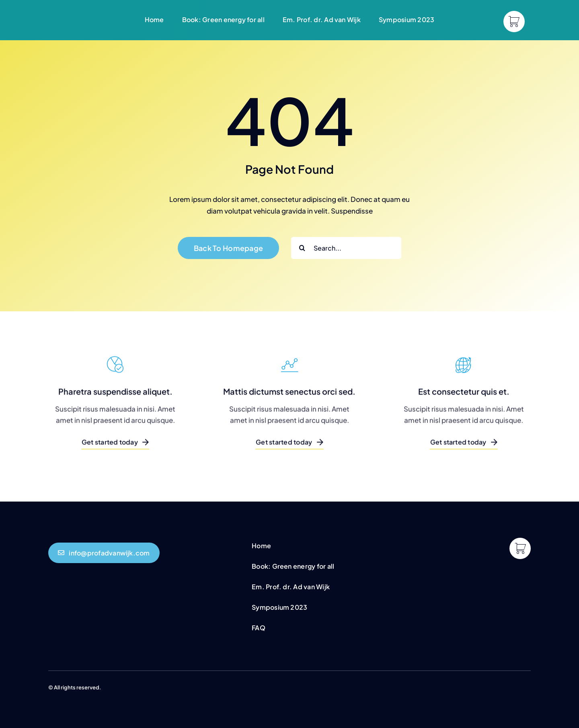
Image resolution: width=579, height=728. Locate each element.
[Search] (302, 248)
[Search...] (346, 248)
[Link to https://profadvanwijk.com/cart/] (514, 22)
